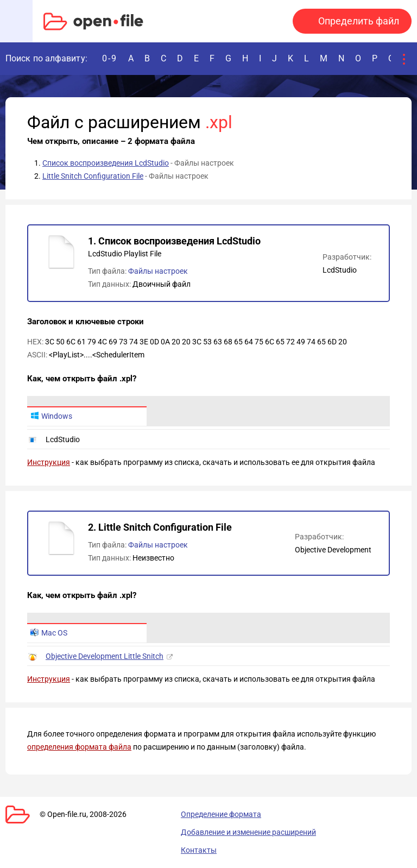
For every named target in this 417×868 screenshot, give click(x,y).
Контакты (199, 850)
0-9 (110, 58)
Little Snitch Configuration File (93, 176)
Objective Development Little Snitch (105, 656)
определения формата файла (79, 747)
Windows (51, 416)
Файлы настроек (158, 271)
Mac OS (49, 633)
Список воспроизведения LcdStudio (106, 163)
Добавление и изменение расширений (248, 832)
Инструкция (49, 462)
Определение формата (221, 814)
